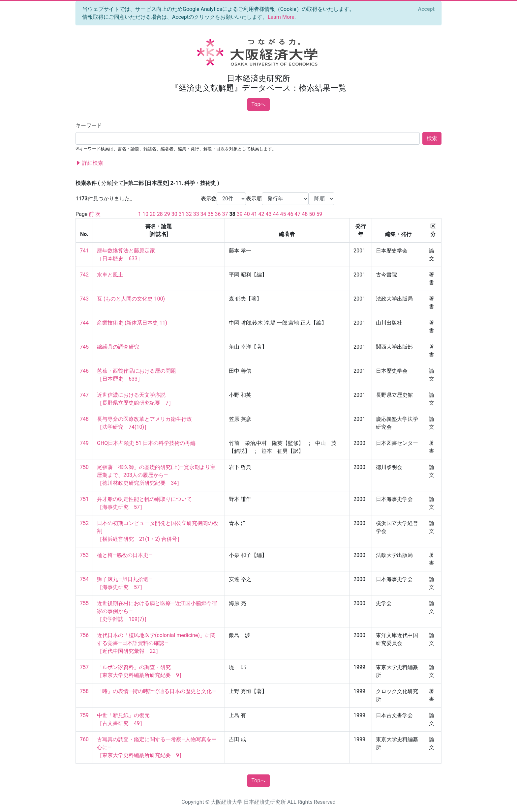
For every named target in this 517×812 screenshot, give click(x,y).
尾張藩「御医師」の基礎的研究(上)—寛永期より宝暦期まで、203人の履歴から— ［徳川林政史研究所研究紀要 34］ (156, 475)
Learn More (281, 17)
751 (84, 499)
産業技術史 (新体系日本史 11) (132, 323)
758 (84, 691)
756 (84, 635)
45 (283, 214)
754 (84, 579)
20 (153, 214)
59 (319, 214)
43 (269, 214)
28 (160, 214)
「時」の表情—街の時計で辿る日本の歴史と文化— (156, 691)
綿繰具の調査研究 (118, 347)
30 (174, 214)
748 (84, 419)
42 (261, 214)
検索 (432, 138)
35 (211, 214)
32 (189, 214)
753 (84, 555)
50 (312, 214)
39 (240, 214)
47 (297, 214)
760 (84, 739)
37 (225, 214)
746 (84, 371)
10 (145, 214)
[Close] (426, 9)
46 (290, 214)
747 (84, 395)
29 (167, 214)
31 (182, 214)
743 (84, 299)
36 (218, 214)
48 (305, 214)
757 (84, 667)
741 (84, 251)
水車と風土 (110, 275)
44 (276, 214)
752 (84, 523)
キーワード (89, 125)
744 (84, 323)
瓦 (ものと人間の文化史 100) (131, 299)
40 (247, 214)
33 (196, 214)
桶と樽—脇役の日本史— (125, 555)
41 (254, 214)
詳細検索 (89, 163)
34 (203, 214)
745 (84, 347)
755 (84, 603)
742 (84, 275)
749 (84, 443)
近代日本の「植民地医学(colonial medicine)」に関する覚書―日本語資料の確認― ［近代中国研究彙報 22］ (156, 643)
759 (84, 715)
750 (84, 467)
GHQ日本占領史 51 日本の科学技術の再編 (146, 443)
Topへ (259, 104)
